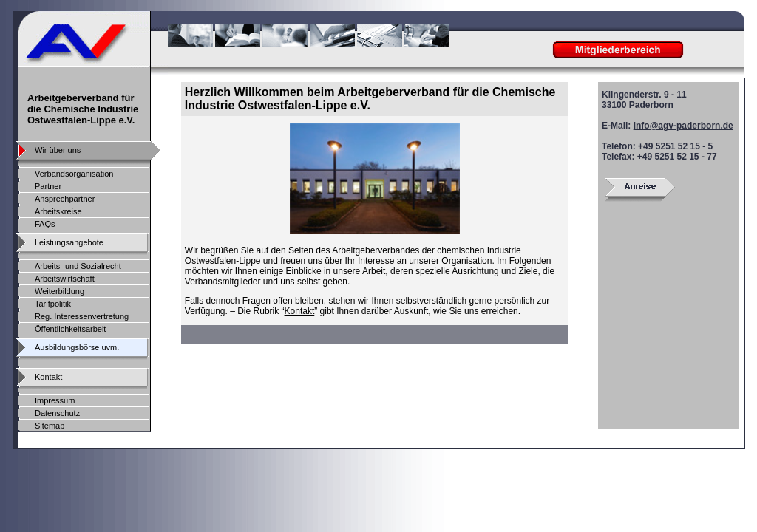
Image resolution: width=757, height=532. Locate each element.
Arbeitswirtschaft (65, 279)
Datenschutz (57, 413)
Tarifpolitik (53, 304)
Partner (48, 186)
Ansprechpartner (65, 199)
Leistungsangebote (69, 242)
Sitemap (50, 426)
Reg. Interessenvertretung (82, 316)
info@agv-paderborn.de (683, 126)
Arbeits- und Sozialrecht (78, 266)
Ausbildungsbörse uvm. (77, 347)
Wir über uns (58, 150)
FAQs (45, 224)
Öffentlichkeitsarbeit (70, 329)
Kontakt (300, 311)
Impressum (55, 400)
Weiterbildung (60, 291)
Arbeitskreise (58, 211)
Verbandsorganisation (74, 174)
